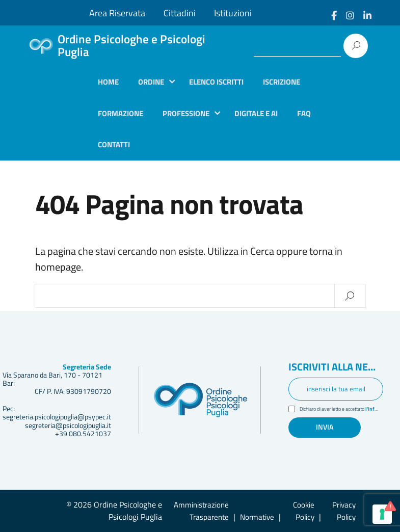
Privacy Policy (344, 511)
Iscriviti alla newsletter (336, 368)
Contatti (114, 144)
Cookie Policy (304, 511)
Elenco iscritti (216, 82)
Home (108, 82)
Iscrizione (282, 82)
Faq (304, 113)
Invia (325, 428)
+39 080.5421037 (83, 434)
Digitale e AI (256, 113)
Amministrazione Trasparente (201, 511)
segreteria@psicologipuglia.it (68, 425)
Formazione (121, 113)
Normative (257, 517)
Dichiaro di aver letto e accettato (341, 410)
